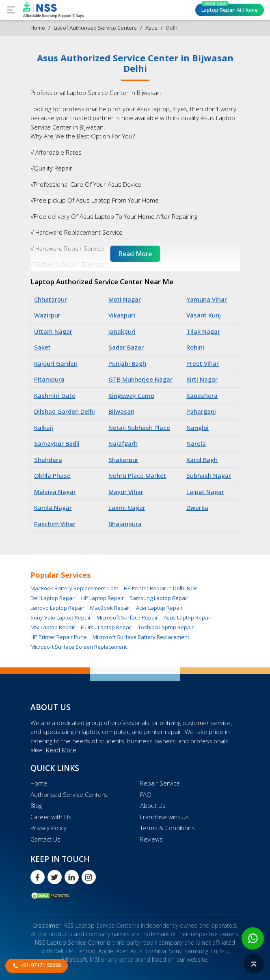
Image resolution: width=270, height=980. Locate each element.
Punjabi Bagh (127, 363)
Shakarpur (123, 460)
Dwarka (197, 507)
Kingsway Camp (131, 395)
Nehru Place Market (137, 475)
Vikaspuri (122, 315)
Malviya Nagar (55, 492)
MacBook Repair (110, 608)
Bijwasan (121, 411)
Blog (36, 805)
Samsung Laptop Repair (159, 598)
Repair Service (160, 783)
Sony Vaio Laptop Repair (61, 617)
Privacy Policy (49, 828)
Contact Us (45, 839)
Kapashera (202, 395)
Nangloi (198, 427)
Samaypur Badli (57, 443)
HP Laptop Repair (103, 598)
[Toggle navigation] (11, 10)
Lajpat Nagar (205, 492)
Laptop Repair (230, 9)
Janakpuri (122, 331)
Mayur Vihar (126, 492)
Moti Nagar (125, 299)
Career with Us (51, 817)
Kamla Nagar (53, 507)
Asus (151, 28)
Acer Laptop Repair (159, 608)
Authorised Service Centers (69, 794)
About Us (153, 805)
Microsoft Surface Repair (127, 617)
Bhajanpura (125, 524)
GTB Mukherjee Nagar (140, 379)
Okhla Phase (52, 475)
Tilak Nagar (203, 331)
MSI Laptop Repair (53, 627)
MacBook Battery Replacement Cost (74, 588)
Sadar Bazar (126, 347)
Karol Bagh (202, 460)
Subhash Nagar (209, 475)
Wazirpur (47, 315)
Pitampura (49, 379)
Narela (196, 443)
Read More (61, 750)
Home (38, 28)
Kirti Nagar (202, 379)
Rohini (195, 347)
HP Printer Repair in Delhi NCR (160, 588)
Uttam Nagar (53, 331)
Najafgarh (123, 443)
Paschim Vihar (55, 524)
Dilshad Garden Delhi (65, 411)
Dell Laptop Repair (53, 598)
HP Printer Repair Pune (59, 637)
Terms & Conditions (167, 828)
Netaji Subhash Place (139, 427)
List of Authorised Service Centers (95, 28)
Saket (42, 347)
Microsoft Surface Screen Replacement (79, 647)
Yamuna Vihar (207, 299)
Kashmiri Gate (55, 395)
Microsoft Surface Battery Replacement (141, 637)
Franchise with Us (164, 817)
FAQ (146, 794)
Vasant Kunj (204, 315)
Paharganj (201, 411)
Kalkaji (44, 427)
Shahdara (48, 460)
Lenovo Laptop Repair (57, 608)
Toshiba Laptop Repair (166, 627)
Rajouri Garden (56, 363)
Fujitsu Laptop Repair (107, 627)
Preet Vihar (203, 363)
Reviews (151, 839)
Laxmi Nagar (127, 507)
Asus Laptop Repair (188, 617)
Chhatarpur (51, 299)
